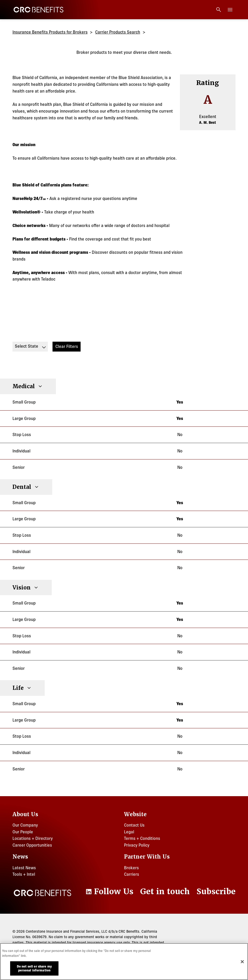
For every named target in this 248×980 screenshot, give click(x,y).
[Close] (242, 962)
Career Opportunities (32, 845)
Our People (23, 832)
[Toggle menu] (230, 10)
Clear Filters (67, 346)
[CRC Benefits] (38, 10)
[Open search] (219, 10)
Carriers (132, 874)
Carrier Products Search (118, 32)
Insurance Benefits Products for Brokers (50, 32)
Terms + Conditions (142, 838)
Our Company (25, 825)
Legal (129, 832)
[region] (124, 962)
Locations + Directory (33, 838)
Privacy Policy (137, 845)
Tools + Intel (24, 874)
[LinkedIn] (109, 892)
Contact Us (134, 825)
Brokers (131, 868)
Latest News (24, 868)
